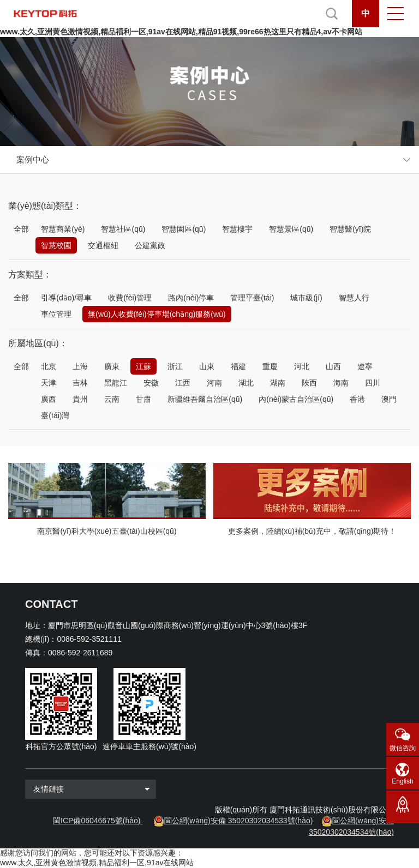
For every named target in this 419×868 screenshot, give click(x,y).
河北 (302, 366)
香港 (357, 399)
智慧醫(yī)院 (350, 229)
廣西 (49, 399)
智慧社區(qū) (123, 229)
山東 (207, 366)
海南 (341, 383)
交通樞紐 (103, 245)
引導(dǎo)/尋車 (66, 298)
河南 (214, 383)
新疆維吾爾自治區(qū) (205, 399)
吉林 (80, 383)
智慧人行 (354, 298)
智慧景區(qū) (291, 229)
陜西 (309, 383)
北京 (49, 366)
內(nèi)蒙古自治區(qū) (296, 399)
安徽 (151, 383)
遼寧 (365, 366)
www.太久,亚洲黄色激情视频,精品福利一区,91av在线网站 (97, 863)
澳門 (389, 399)
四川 (373, 383)
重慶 (270, 366)
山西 (333, 366)
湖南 (278, 383)
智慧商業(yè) (63, 229)
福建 (238, 366)
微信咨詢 (403, 748)
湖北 (246, 383)
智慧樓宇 (237, 229)
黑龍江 (116, 383)
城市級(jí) (306, 298)
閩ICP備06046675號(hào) (97, 821)
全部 (21, 229)
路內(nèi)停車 (191, 298)
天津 (49, 383)
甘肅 (143, 399)
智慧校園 (56, 245)
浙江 (175, 366)
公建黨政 (150, 245)
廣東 (112, 366)
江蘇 (143, 366)
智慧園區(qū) (184, 229)
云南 (112, 399)
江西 (183, 383)
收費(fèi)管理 (130, 298)
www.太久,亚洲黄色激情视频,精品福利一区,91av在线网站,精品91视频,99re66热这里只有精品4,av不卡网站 (181, 32)
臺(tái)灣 (55, 415)
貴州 (80, 399)
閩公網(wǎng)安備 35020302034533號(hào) (239, 821)
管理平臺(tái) (252, 298)
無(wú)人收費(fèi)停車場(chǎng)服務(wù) (157, 314)
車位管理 (56, 314)
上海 (80, 366)
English (402, 781)
